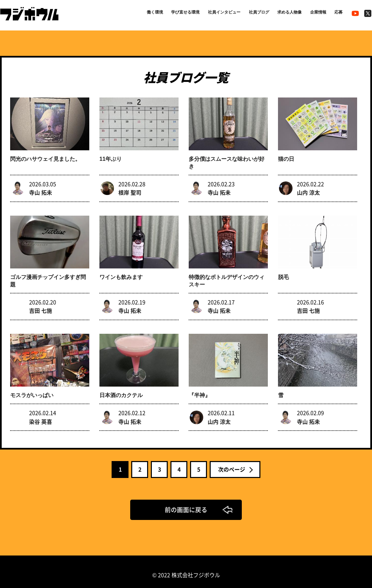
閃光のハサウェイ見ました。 (45, 157)
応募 (337, 14)
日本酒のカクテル (121, 389)
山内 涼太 (308, 190)
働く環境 (126, 14)
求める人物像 (281, 14)
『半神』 (200, 389)
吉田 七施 (41, 306)
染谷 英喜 (41, 415)
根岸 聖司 (130, 190)
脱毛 (283, 273)
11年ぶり (111, 157)
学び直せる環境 (161, 14)
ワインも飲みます (121, 273)
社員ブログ (246, 14)
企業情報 (314, 14)
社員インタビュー (206, 14)
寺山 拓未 (41, 190)
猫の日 (286, 157)
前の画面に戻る (186, 503)
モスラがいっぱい (32, 389)
